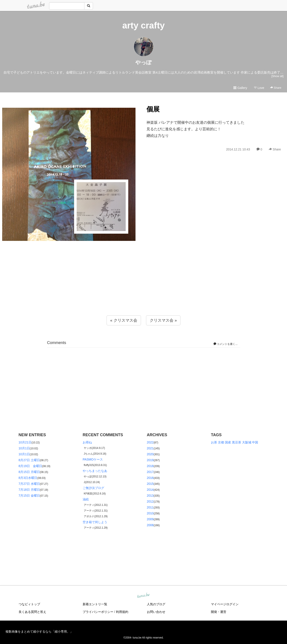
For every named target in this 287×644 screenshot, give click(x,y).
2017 (150, 472)
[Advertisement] (144, 288)
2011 (150, 507)
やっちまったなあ (95, 471)
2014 (150, 490)
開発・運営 (219, 612)
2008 (150, 525)
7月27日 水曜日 (29, 484)
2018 (150, 466)
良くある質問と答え (32, 612)
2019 (150, 460)
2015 (150, 484)
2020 (150, 454)
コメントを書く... (225, 344)
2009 (150, 519)
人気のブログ (156, 604)
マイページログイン (225, 604)
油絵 (86, 499)
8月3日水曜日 (28, 478)
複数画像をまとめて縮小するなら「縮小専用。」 (39, 632)
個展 (153, 109)
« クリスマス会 (124, 320)
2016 (150, 478)
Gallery (240, 88)
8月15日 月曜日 (29, 472)
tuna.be (143, 595)
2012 (150, 501)
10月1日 (24, 448)
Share (276, 88)
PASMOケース (93, 459)
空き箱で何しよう (95, 522)
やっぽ (143, 62)
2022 (150, 442)
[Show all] (277, 76)
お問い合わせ (156, 612)
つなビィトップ (29, 604)
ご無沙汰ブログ (93, 488)
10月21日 (25, 442)
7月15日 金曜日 (29, 496)
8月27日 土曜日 (29, 460)
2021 (150, 448)
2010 (150, 513)
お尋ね (87, 442)
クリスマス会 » (163, 320)
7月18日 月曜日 (29, 490)
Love (259, 88)
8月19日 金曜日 (30, 466)
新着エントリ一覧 (95, 604)
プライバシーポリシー (98, 612)
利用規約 (122, 612)
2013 (150, 496)
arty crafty (143, 25)
